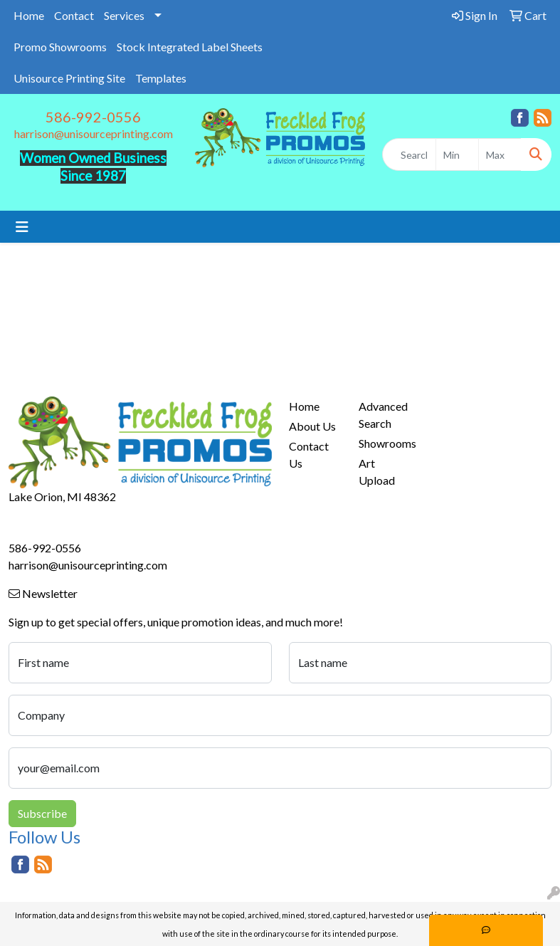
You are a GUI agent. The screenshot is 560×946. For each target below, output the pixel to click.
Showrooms (385, 443)
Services (124, 15)
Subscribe (42, 813)
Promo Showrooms (60, 47)
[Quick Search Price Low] (457, 154)
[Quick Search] (409, 154)
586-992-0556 (93, 117)
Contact (74, 15)
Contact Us (309, 454)
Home (29, 15)
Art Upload (377, 472)
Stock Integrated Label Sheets (190, 47)
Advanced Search (383, 415)
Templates (161, 78)
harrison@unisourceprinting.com (94, 133)
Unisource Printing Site (69, 78)
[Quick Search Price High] (500, 154)
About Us (312, 426)
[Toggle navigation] (22, 227)
